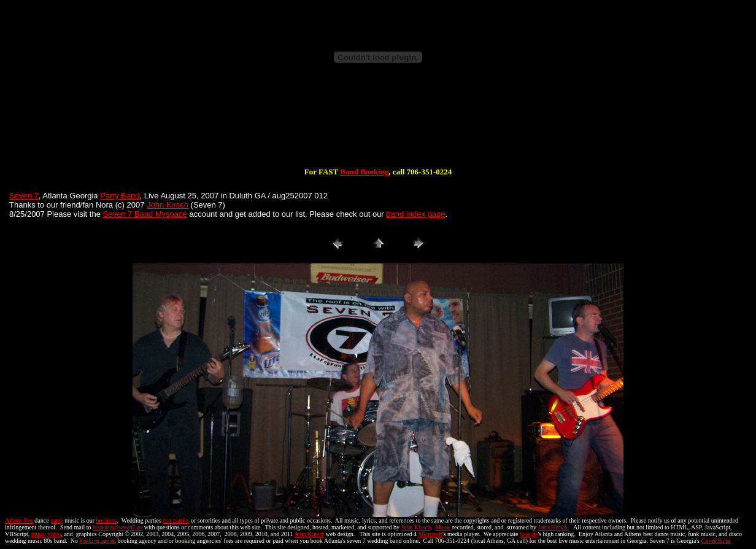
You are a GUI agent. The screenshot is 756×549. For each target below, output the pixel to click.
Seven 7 (24, 196)
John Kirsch (168, 205)
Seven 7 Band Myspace (145, 214)
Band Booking (364, 172)
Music (443, 527)
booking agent (97, 541)
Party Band (120, 196)
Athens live (19, 520)
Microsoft (430, 534)
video (54, 534)
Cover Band (716, 541)
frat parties (176, 520)
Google (529, 534)
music (39, 534)
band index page (415, 214)
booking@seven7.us (118, 527)
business (107, 520)
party (57, 520)
